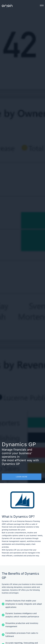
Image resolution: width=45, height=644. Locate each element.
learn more (22, 477)
